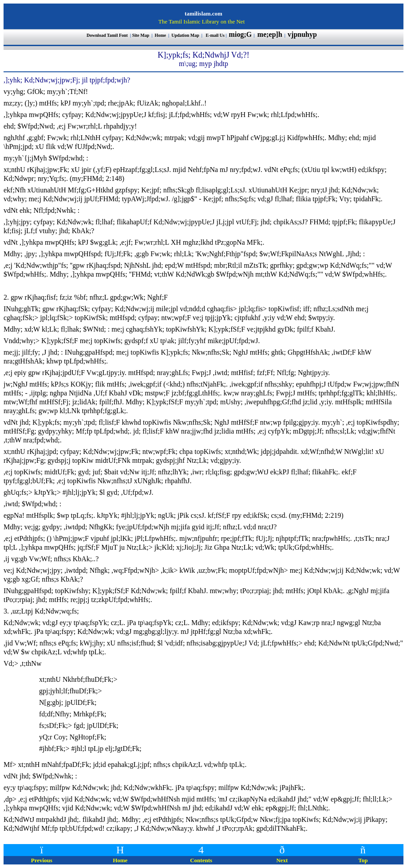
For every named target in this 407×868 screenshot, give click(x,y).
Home (161, 35)
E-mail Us (215, 35)
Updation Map (185, 35)
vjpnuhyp (303, 34)
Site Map (141, 35)
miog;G (241, 34)
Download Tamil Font (108, 35)
